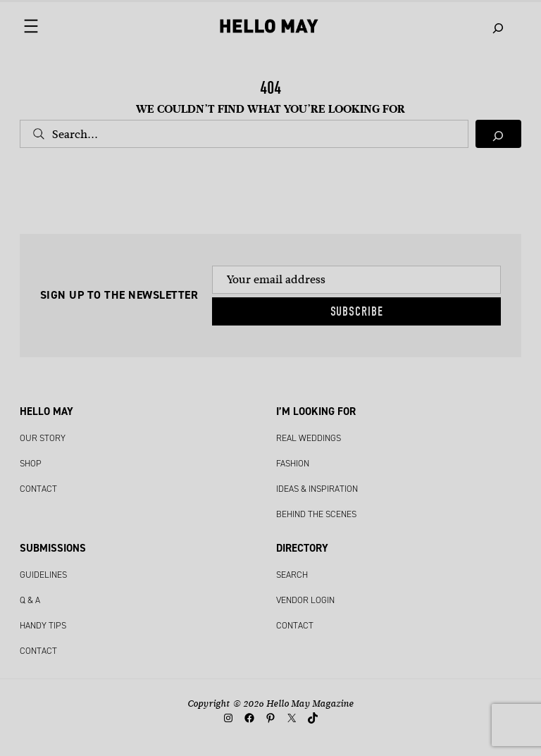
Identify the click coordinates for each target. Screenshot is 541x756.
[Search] (498, 134)
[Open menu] (42, 29)
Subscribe (357, 312)
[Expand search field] (498, 26)
